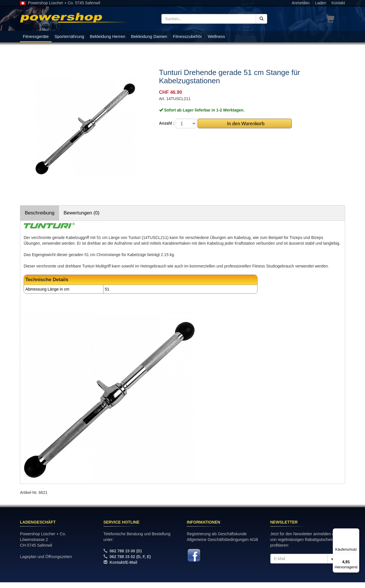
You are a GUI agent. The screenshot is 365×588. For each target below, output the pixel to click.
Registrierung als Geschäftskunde (217, 534)
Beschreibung (40, 213)
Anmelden (301, 3)
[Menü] (356, 532)
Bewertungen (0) (82, 213)
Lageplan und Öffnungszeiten (46, 557)
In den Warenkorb (245, 123)
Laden (321, 3)
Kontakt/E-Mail (123, 562)
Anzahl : (167, 123)
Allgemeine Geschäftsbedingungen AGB (222, 540)
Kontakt (338, 3)
